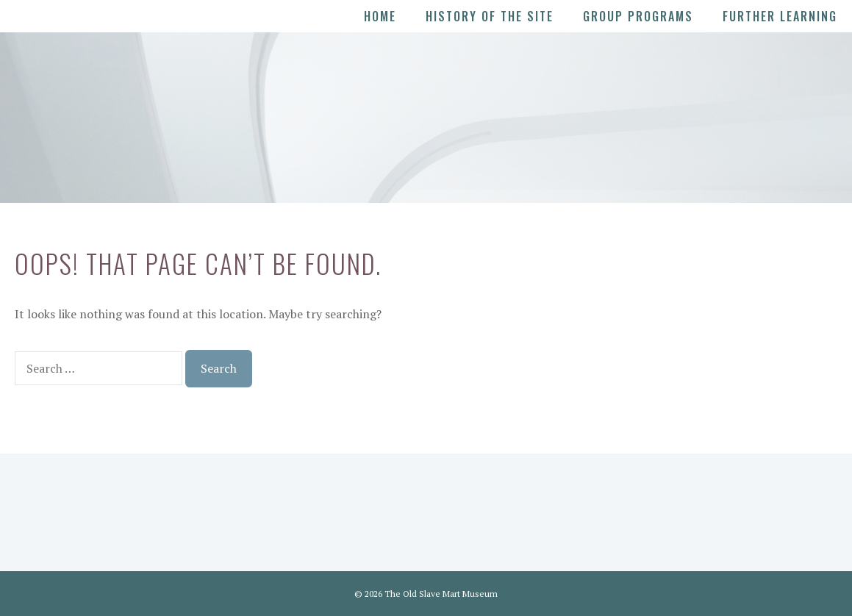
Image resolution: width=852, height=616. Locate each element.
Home (380, 16)
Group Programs (638, 16)
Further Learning (780, 16)
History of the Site (490, 16)
